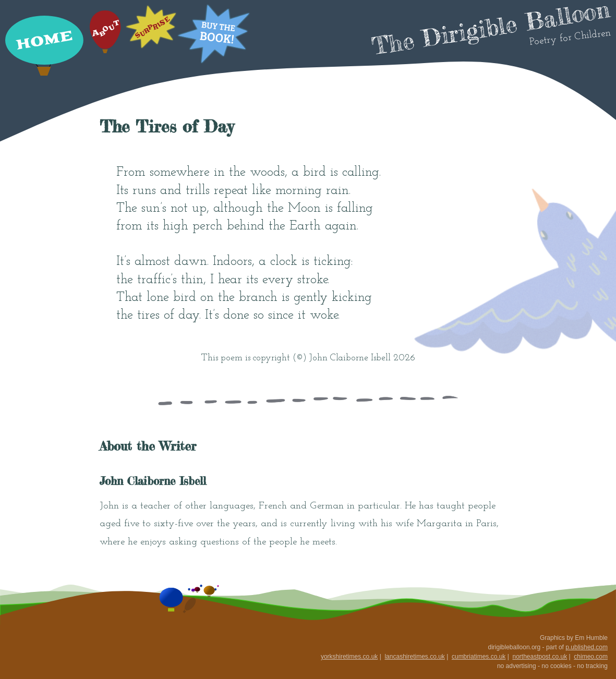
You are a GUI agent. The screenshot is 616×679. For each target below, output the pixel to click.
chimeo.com (591, 657)
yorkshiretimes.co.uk (349, 657)
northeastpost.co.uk (540, 657)
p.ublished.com (587, 647)
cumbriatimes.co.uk (479, 657)
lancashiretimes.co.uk (414, 657)
